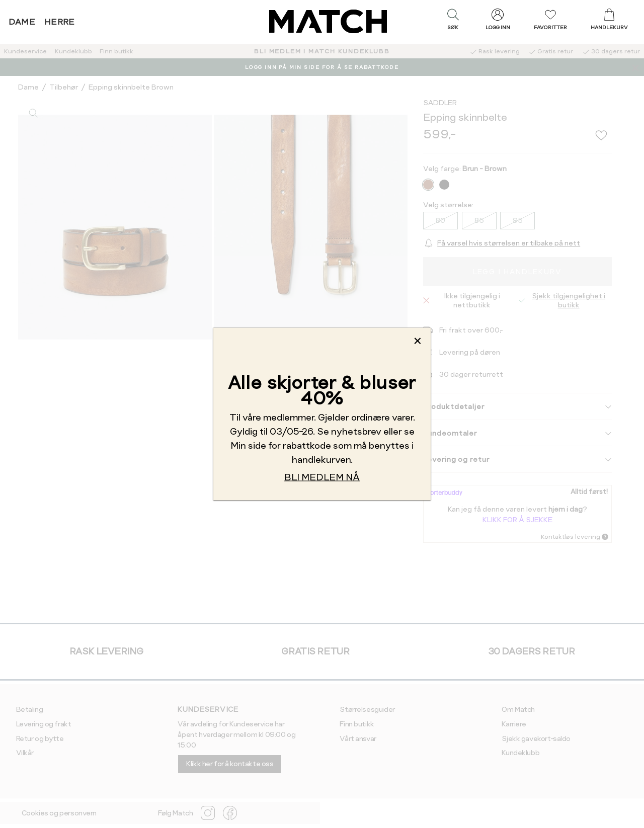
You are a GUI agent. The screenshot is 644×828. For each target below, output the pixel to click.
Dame (22, 22)
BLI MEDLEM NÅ (322, 477)
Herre (60, 22)
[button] (453, 22)
